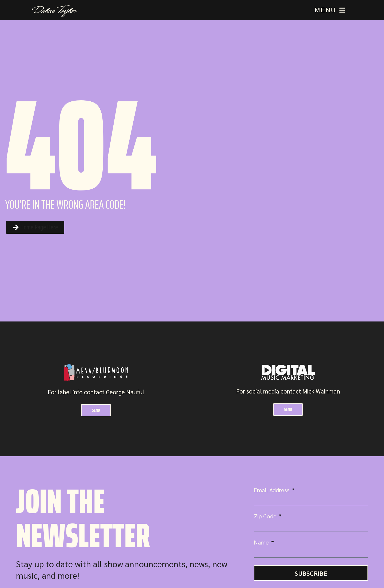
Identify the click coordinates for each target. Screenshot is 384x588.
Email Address (272, 491)
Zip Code (266, 517)
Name (262, 543)
